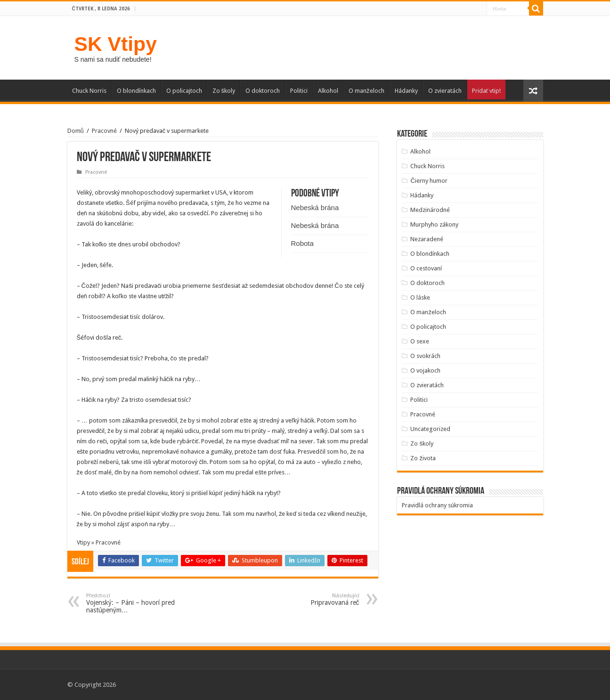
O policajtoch (184, 91)
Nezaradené (427, 239)
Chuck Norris (89, 91)
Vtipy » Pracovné (99, 542)
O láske (420, 297)
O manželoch (366, 91)
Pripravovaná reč (311, 599)
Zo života (423, 458)
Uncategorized (430, 429)
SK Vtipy (116, 44)
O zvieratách (445, 91)
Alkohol (328, 91)
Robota (302, 243)
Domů (76, 131)
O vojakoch (425, 370)
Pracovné (104, 131)
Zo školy (224, 91)
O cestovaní (426, 268)
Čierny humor (429, 181)
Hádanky (406, 91)
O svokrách (425, 356)
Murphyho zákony (434, 224)
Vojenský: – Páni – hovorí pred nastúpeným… (134, 603)
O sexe (420, 341)
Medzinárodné (430, 210)
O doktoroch (263, 91)
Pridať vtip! (487, 91)
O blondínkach (136, 91)
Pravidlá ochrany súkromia (437, 505)
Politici (299, 91)
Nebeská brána (315, 208)
